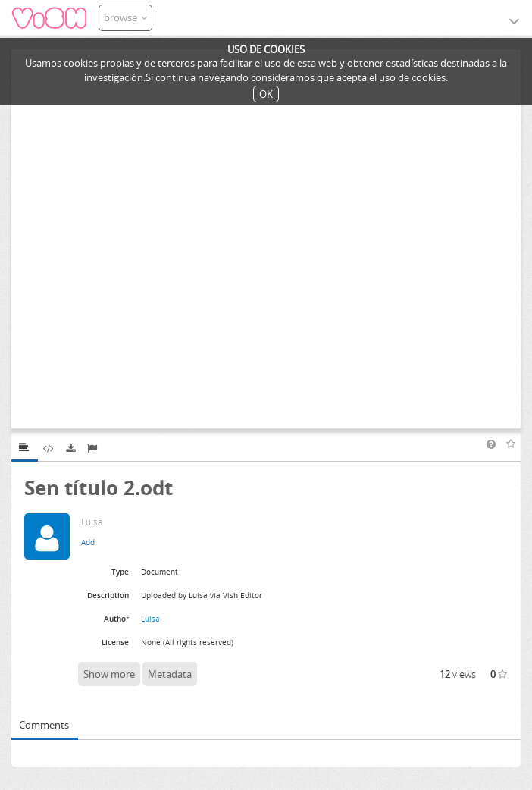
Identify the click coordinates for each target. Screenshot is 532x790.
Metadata (170, 674)
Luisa (150, 619)
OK (266, 94)
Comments (44, 725)
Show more (109, 674)
